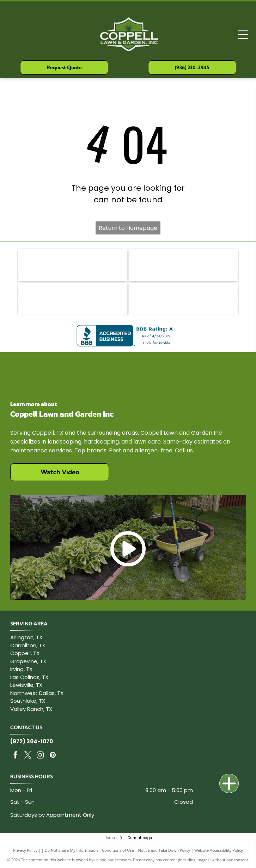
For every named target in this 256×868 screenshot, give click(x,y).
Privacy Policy (25, 850)
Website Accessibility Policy (219, 850)
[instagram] (40, 756)
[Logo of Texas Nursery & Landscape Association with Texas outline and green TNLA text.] (184, 265)
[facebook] (16, 756)
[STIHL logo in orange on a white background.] (72, 299)
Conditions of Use (118, 850)
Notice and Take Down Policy (164, 850)
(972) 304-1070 (32, 741)
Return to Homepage (128, 228)
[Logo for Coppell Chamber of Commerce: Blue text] (184, 299)
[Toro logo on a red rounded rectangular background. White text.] (72, 265)
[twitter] (28, 756)
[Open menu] (243, 35)
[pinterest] (53, 756)
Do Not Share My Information (71, 850)
